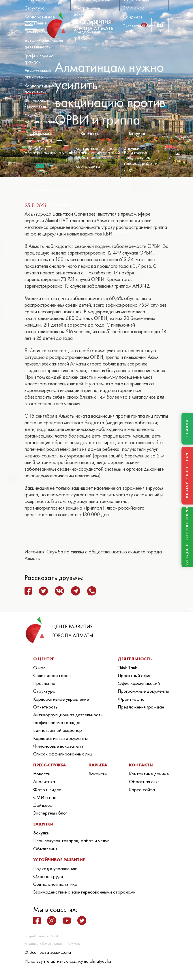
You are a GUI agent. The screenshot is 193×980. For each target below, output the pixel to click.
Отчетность (36, 32)
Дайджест (133, 17)
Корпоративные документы (40, 89)
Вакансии (37, 148)
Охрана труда (41, 214)
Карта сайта (88, 166)
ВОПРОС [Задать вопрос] (187, 429)
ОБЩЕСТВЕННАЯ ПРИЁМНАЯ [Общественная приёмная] (187, 537)
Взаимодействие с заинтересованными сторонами (76, 232)
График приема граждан (39, 59)
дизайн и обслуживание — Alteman (52, 944)
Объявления (135, 178)
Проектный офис (135, 675)
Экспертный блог (139, 26)
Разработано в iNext (41, 936)
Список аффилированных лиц (46, 119)
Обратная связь (91, 157)
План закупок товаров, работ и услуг (140, 163)
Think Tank (127, 668)
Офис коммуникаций (139, 683)
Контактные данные (94, 148)
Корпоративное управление (40, 20)
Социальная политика (49, 223)
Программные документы (87, 11)
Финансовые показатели (37, 104)
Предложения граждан (87, 35)
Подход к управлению (49, 205)
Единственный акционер (38, 74)
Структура (35, 8)
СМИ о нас (133, 8)
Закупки (131, 148)
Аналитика (44, 781)
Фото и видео (47, 789)
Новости (42, 774)
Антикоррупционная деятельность (44, 44)
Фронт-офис (86, 23)
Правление (44, 683)
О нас (39, 668)
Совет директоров (52, 675)
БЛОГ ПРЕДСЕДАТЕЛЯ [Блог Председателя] (187, 476)
